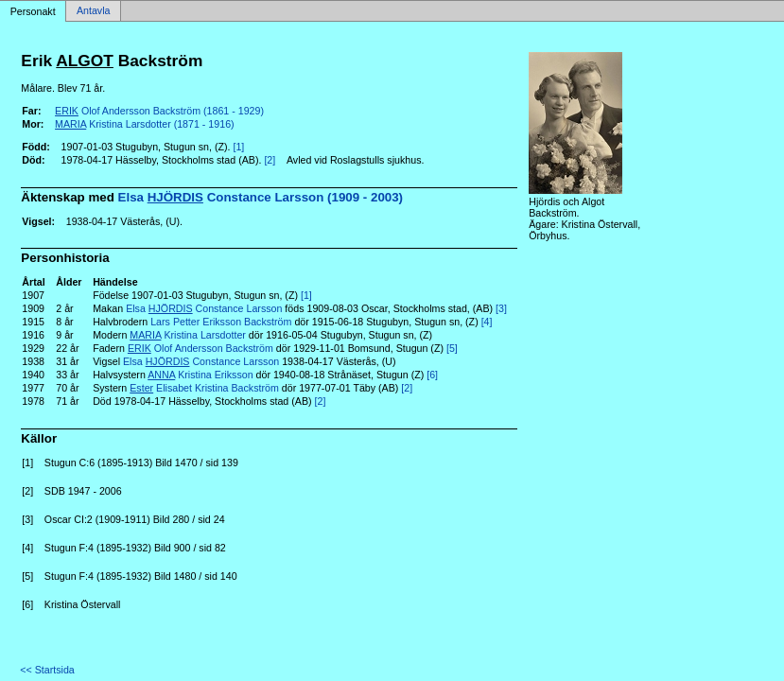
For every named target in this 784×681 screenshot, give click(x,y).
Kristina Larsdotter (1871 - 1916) (145, 124)
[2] (270, 160)
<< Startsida (47, 670)
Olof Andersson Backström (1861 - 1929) (159, 111)
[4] (487, 322)
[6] (432, 375)
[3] (501, 308)
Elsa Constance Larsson (204, 308)
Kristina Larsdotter (188, 335)
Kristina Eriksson (200, 375)
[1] (238, 147)
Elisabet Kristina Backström (204, 388)
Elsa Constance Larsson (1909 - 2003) (261, 197)
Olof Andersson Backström (200, 348)
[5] (452, 348)
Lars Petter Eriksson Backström (221, 322)
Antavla (94, 11)
